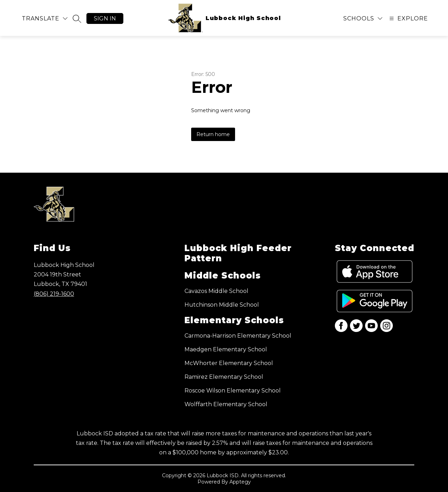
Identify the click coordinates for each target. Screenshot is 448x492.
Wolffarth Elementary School (226, 404)
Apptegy (240, 482)
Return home (213, 134)
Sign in (105, 18)
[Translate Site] (45, 18)
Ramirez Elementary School (224, 377)
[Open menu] (408, 18)
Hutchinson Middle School (222, 305)
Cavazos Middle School (216, 291)
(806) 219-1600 (54, 294)
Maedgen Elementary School (226, 349)
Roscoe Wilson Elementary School (233, 391)
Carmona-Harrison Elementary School (238, 336)
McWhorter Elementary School (229, 363)
